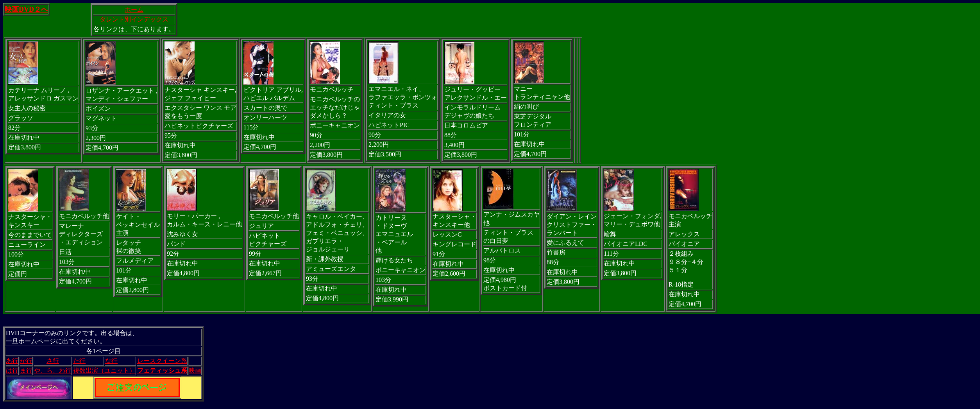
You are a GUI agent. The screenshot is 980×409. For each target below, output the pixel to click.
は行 (12, 370)
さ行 (53, 361)
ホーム (134, 10)
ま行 (26, 370)
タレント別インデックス (134, 19)
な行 (111, 361)
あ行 (12, 361)
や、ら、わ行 (53, 370)
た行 (79, 361)
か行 (26, 361)
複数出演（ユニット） (104, 370)
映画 (195, 370)
